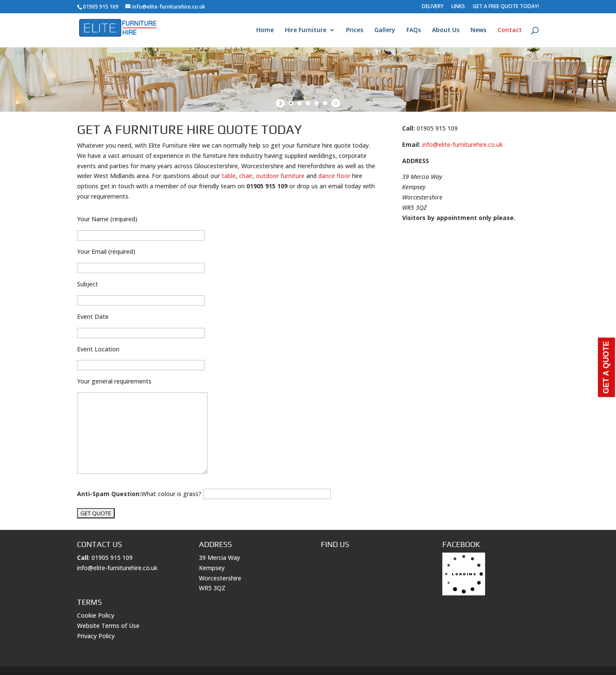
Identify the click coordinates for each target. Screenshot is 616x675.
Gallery (385, 30)
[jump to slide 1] (291, 103)
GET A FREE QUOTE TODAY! (506, 7)
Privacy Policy (96, 636)
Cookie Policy (96, 615)
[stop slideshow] (335, 103)
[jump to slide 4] (317, 103)
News (478, 30)
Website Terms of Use (108, 626)
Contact (510, 30)
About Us (446, 30)
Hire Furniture (306, 30)
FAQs (414, 30)
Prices (355, 30)
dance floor (334, 176)
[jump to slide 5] (325, 103)
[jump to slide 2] (299, 103)
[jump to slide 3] (308, 103)
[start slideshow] (281, 103)
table (229, 176)
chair (246, 176)
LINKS (458, 7)
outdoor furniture (280, 176)
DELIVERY (433, 7)
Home (265, 30)
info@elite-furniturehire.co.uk (462, 144)
